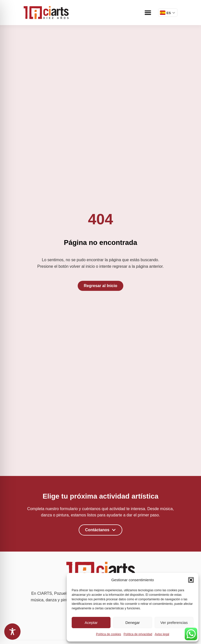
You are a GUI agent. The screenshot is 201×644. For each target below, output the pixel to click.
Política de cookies (109, 634)
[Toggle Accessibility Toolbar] (12, 632)
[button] (191, 580)
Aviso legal (162, 634)
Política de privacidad (138, 634)
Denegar (133, 623)
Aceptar (91, 623)
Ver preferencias (174, 623)
